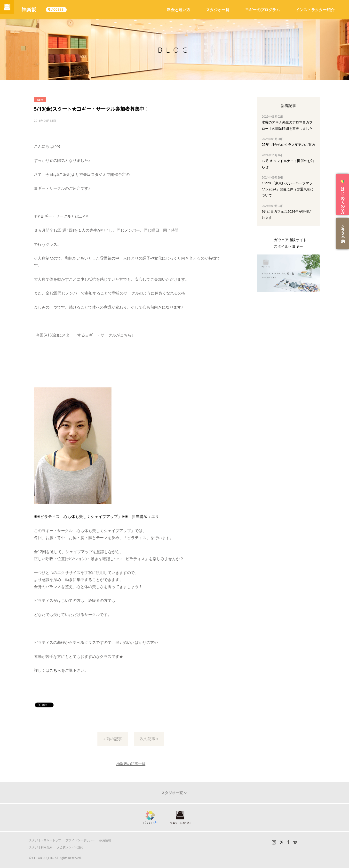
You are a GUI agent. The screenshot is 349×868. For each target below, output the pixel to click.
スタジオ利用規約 (41, 847)
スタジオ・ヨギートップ (45, 840)
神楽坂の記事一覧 (131, 764)
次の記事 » (149, 739)
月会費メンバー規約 (70, 847)
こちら (55, 670)
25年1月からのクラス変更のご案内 (288, 144)
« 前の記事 (113, 739)
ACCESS (62, 10)
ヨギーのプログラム (262, 10)
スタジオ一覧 (218, 10)
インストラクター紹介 (315, 10)
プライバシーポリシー (80, 840)
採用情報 (105, 840)
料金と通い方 (179, 10)
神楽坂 (34, 10)
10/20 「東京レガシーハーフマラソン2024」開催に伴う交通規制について (288, 189)
